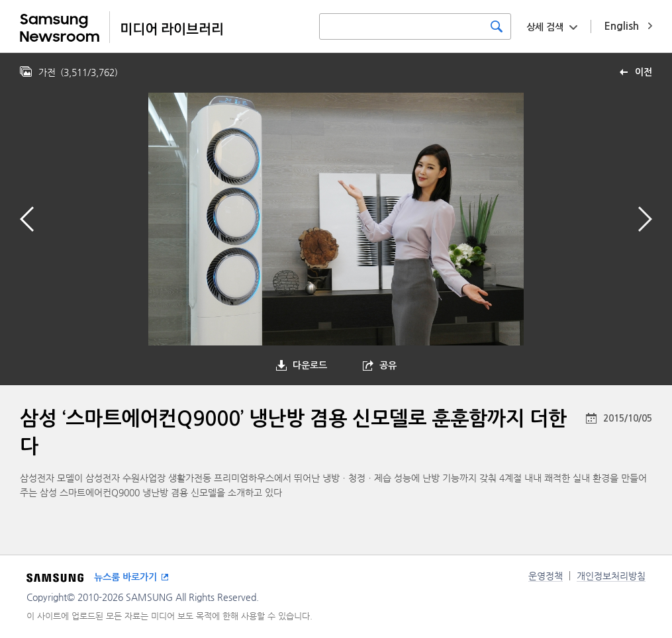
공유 (388, 365)
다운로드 (310, 365)
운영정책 (546, 576)
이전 (644, 72)
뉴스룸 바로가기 (125, 577)
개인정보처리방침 (611, 576)
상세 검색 (545, 27)
